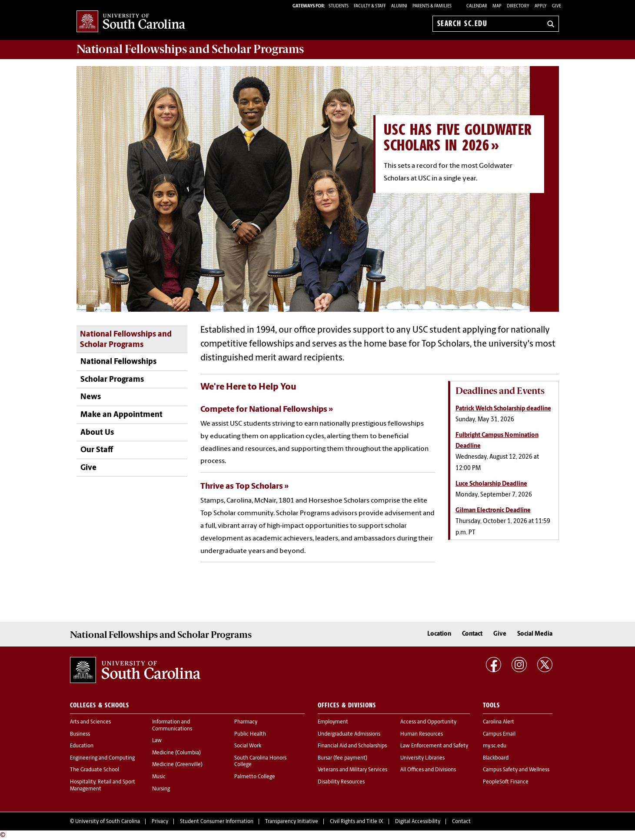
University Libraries (422, 758)
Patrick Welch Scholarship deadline (503, 409)
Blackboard (496, 758)
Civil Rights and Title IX (357, 822)
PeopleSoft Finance (506, 782)
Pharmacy (246, 722)
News (91, 397)
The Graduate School (95, 770)
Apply (541, 6)
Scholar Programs (112, 380)
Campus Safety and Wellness (516, 770)
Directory (518, 6)
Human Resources (422, 734)
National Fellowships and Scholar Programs (126, 340)
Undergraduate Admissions (349, 734)
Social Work (248, 746)
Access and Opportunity (428, 722)
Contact (472, 634)
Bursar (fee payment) (342, 758)
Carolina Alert (499, 722)
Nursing (161, 789)
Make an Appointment (121, 415)
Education (82, 746)
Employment (333, 722)
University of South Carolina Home (131, 22)
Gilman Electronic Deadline (493, 511)
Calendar (477, 6)
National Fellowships (118, 362)
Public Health (250, 734)
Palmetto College (255, 777)
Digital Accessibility (418, 822)
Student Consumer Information (217, 822)
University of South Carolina (108, 822)
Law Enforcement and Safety (434, 746)
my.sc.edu (495, 746)
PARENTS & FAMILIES (432, 6)
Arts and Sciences (90, 722)
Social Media (535, 634)
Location (439, 634)
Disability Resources (341, 782)
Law (157, 741)
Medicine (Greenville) (177, 765)
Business (80, 734)
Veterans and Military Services (352, 770)
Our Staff (97, 450)
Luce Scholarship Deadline (491, 484)
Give (557, 6)
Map (497, 6)
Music (159, 777)
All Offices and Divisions (428, 770)
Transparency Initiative (292, 822)
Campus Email (499, 734)
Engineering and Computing (102, 758)
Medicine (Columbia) (176, 753)
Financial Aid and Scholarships (352, 746)
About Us (97, 433)
